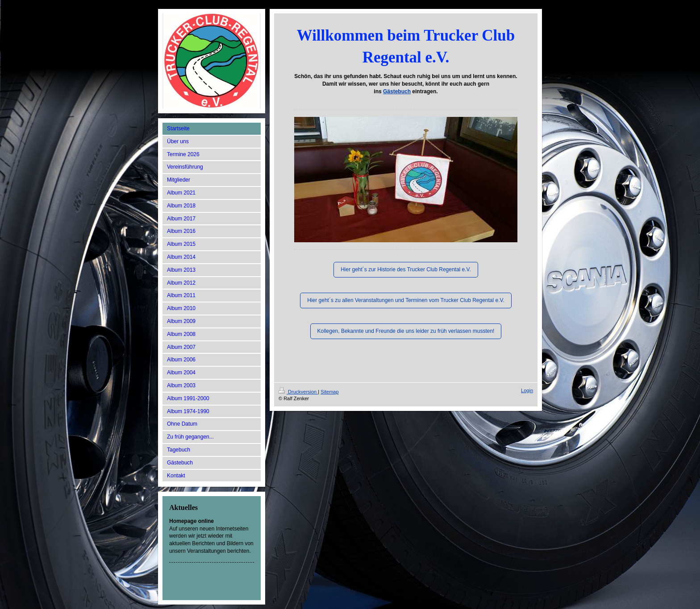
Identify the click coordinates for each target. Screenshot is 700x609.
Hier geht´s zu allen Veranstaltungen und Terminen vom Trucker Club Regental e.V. (406, 300)
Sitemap (329, 392)
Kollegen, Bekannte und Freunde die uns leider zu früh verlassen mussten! (406, 331)
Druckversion (298, 392)
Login (527, 390)
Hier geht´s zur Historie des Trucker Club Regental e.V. (406, 269)
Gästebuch (397, 91)
